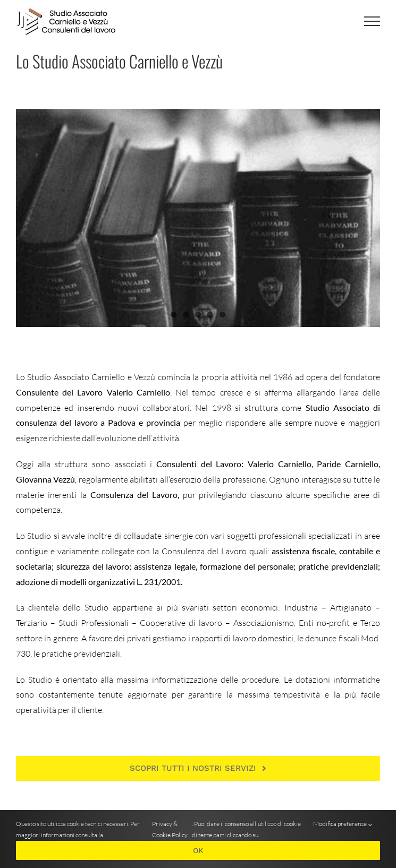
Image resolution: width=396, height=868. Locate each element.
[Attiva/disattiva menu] (372, 21)
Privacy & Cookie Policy (170, 830)
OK (198, 850)
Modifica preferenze (343, 824)
